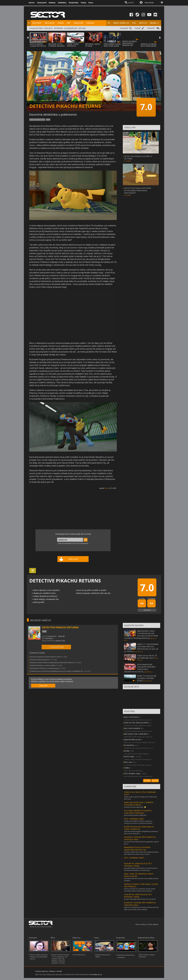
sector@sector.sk (96, 975)
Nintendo (62, 636)
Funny (83, 3)
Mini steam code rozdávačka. (136, 734)
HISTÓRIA (39, 28)
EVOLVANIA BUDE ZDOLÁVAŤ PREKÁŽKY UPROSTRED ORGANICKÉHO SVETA (140, 668)
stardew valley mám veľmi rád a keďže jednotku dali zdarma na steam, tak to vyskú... (141, 853)
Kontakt (59, 971)
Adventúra (49, 638)
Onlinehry (62, 3)
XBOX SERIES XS (121, 23)
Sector (32, 3)
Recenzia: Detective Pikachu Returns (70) (45, 657)
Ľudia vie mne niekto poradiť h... (137, 723)
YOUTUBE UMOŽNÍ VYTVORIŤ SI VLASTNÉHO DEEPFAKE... (138, 812)
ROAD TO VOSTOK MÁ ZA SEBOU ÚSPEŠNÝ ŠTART (147, 678)
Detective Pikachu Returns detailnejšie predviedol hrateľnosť (52, 662)
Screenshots (129, 745)
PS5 (134, 23)
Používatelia (151, 598)
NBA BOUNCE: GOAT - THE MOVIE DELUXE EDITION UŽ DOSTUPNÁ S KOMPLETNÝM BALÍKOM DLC (141, 635)
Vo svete (142, 598)
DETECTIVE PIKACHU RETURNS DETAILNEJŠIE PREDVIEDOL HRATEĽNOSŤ (138, 190)
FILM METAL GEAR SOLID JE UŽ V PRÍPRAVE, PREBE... (138, 865)
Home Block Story (79, 955)
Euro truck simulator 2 (133, 728)
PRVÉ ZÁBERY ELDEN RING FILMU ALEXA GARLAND (112, 46)
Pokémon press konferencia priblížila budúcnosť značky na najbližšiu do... (57, 671)
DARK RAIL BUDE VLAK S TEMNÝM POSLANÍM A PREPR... (138, 804)
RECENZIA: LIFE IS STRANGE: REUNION (56, 45)
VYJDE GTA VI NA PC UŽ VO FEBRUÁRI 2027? (147, 657)
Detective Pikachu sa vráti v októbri (43, 665)
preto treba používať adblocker (135, 815)
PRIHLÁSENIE (149, 3)
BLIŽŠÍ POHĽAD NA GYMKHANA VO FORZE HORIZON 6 (139, 828)
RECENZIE (50, 23)
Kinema (52, 3)
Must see (128, 762)
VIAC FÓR (155, 781)
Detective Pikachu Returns (40, 660)
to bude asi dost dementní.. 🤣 (135, 807)
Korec (106, 488)
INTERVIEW (58, 28)
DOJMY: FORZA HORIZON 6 (73, 45)
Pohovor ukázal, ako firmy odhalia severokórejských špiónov (39, 957)
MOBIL (153, 23)
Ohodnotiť (147, 610)
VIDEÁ (61, 23)
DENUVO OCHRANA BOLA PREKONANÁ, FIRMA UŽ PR (149, 46)
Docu (91, 3)
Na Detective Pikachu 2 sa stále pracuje (44, 668)
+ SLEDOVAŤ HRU (56, 647)
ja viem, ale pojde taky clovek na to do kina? (140, 899)
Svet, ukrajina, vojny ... (133, 773)
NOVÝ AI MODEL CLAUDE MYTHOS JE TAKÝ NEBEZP (38, 46)
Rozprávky (74, 3)
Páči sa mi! (73, 559)
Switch (48, 120)
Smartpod (42, 3)
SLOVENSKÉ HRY (71, 28)
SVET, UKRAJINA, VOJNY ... (135, 819)
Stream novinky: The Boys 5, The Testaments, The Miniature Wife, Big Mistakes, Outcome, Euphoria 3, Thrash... (60, 959)
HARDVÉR (78, 23)
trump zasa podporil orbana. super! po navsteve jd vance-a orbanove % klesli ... (139, 822)
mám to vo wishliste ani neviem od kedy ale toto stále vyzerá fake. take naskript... (141, 908)
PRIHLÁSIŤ (43, 686)
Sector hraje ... (130, 756)
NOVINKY (37, 23)
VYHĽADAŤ (124, 28)
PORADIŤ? (151, 28)
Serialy (127, 751)
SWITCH (143, 23)
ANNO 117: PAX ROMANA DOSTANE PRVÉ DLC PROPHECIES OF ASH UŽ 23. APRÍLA (141, 648)
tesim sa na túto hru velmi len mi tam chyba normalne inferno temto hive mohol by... (140, 890)
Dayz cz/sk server (131, 717)
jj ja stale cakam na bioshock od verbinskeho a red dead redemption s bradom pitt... (141, 869)
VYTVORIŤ (147, 781)
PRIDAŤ (138, 28)
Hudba (127, 768)
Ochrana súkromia (42, 971)
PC (109, 23)
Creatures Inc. (52, 636)
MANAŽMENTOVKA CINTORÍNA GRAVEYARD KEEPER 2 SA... (137, 849)
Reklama (52, 971)
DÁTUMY (82, 28)
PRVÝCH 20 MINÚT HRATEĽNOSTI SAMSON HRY (130, 43)
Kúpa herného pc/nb (132, 739)
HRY (69, 23)
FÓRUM (90, 23)
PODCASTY (48, 28)
